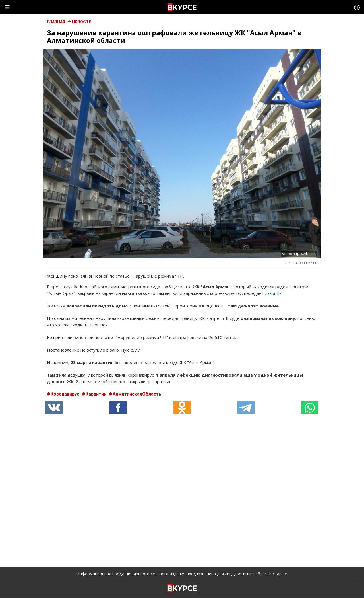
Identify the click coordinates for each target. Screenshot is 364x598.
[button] (118, 408)
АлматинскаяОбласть (137, 394)
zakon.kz (273, 293)
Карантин (97, 394)
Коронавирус (66, 394)
